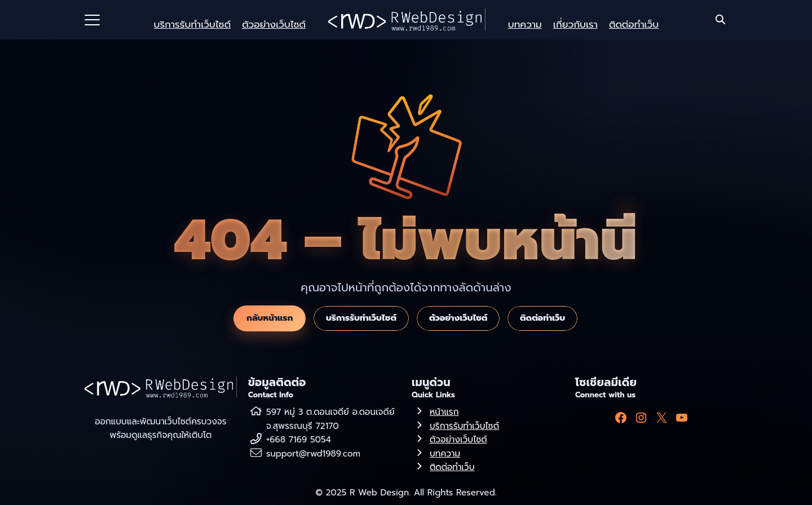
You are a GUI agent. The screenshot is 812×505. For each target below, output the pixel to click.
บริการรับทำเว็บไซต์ (192, 24)
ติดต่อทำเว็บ (634, 24)
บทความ (525, 24)
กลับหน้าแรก (270, 318)
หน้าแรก (444, 412)
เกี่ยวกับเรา (575, 24)
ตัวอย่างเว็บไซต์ (274, 24)
